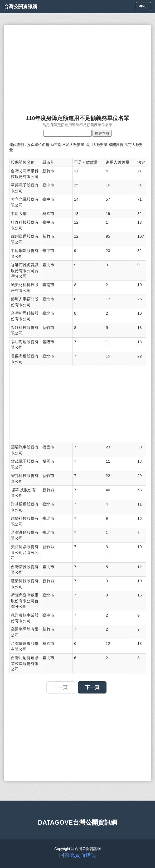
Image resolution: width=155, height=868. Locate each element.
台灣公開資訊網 (21, 7)
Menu (145, 8)
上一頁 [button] (61, 687)
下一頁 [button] (92, 687)
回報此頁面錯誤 (77, 855)
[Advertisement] (77, 67)
